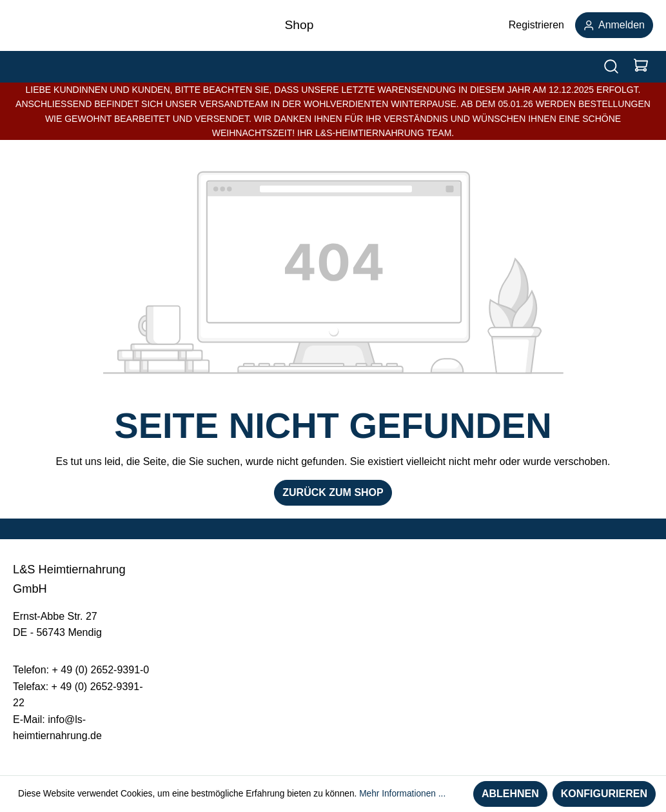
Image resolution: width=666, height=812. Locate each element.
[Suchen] (611, 67)
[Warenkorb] (641, 67)
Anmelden (614, 25)
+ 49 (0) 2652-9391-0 (100, 670)
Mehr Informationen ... (402, 794)
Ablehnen (510, 794)
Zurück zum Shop (333, 492)
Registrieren (536, 25)
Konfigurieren (604, 794)
